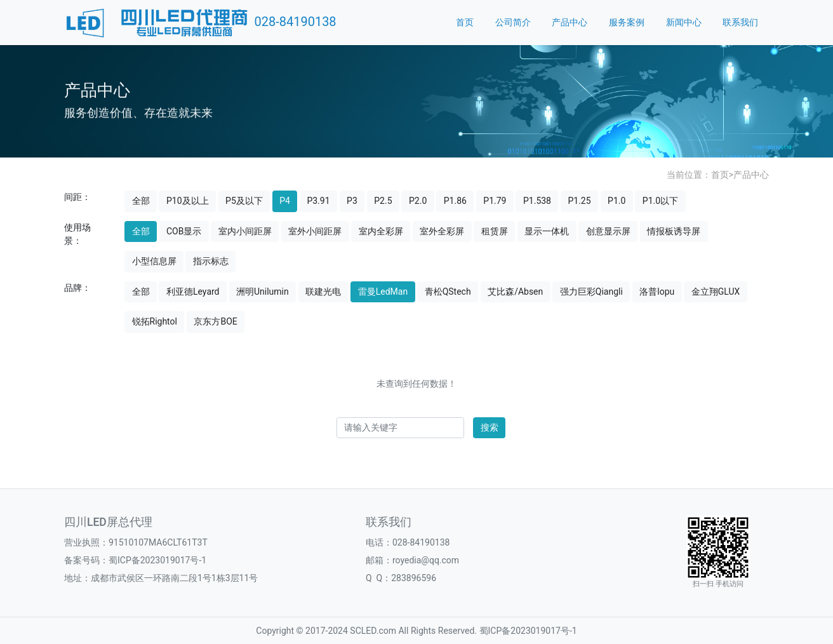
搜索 (490, 427)
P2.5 (383, 201)
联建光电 (323, 292)
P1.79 (495, 201)
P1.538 (537, 201)
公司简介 (513, 22)
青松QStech (448, 292)
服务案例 (627, 22)
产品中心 (570, 22)
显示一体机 (547, 231)
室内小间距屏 (245, 231)
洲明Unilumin (263, 292)
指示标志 (211, 261)
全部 (141, 201)
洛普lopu (657, 292)
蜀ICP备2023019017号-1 (157, 560)
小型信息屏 (154, 261)
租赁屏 (495, 231)
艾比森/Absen (515, 292)
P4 (285, 201)
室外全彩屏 (442, 231)
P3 (352, 201)
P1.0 (616, 201)
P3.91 (318, 201)
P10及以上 (188, 201)
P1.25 (579, 201)
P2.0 (418, 201)
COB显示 (184, 231)
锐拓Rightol (155, 321)
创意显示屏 (608, 231)
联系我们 (740, 22)
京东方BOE (215, 321)
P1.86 (455, 201)
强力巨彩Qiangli (591, 292)
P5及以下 (244, 201)
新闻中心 (684, 22)
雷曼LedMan (383, 292)
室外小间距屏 (315, 231)
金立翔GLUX (716, 292)
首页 (465, 22)
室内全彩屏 (381, 231)
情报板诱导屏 (674, 231)
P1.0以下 (660, 201)
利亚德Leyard (193, 292)
